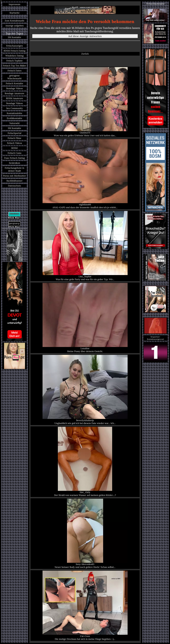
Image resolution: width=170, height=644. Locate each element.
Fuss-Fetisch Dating (14, 158)
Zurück (85, 54)
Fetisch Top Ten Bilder (14, 66)
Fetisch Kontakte (14, 83)
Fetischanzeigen (14, 46)
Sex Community (15, 108)
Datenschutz (15, 186)
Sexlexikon (14, 163)
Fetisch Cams (14, 153)
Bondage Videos (15, 88)
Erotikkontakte (15, 118)
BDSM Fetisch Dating (14, 51)
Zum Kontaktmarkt (15, 21)
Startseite (14, 13)
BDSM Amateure (15, 98)
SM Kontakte (15, 37)
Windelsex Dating (14, 56)
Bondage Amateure (15, 93)
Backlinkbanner (14, 181)
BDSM (15, 148)
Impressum (14, 4)
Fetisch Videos (15, 143)
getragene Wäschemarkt (14, 77)
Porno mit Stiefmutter (14, 176)
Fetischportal (15, 133)
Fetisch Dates (15, 71)
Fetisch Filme (15, 138)
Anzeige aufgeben (14, 26)
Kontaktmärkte (14, 113)
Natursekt (14, 123)
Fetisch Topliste (14, 61)
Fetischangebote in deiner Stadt (15, 169)
